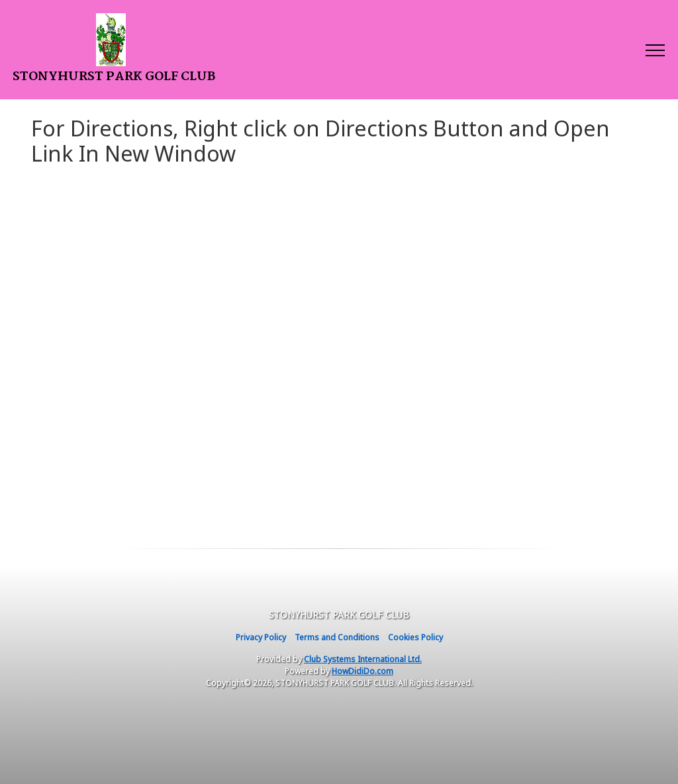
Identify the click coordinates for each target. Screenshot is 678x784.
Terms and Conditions (337, 637)
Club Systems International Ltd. (363, 659)
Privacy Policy (261, 637)
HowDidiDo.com (363, 671)
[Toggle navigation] (654, 50)
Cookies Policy (415, 637)
